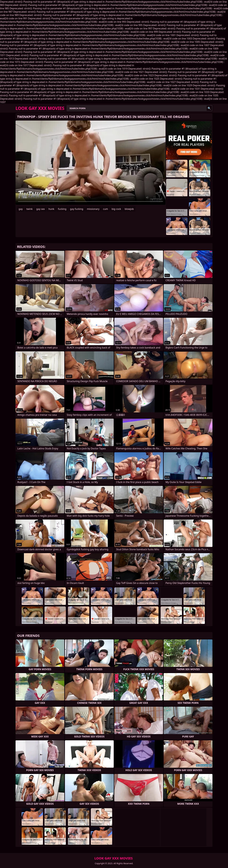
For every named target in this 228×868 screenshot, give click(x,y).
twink (29, 209)
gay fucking (77, 209)
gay (21, 209)
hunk (51, 209)
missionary (93, 209)
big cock (116, 209)
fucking (62, 209)
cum (106, 209)
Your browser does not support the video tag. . (91, 163)
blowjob (129, 209)
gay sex (41, 209)
